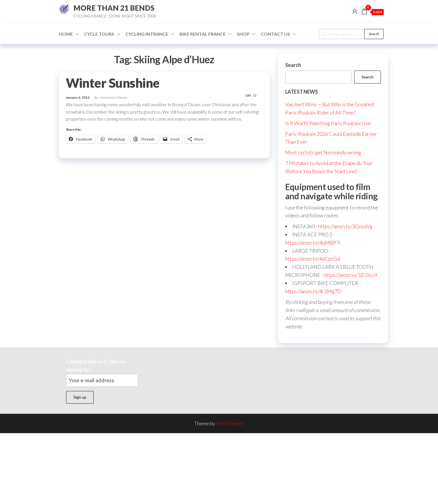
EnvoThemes (230, 423)
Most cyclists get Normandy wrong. (324, 152)
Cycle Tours (99, 34)
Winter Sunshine (113, 83)
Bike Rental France (203, 34)
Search (374, 34)
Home (66, 34)
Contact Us (275, 34)
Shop (243, 34)
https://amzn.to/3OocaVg (345, 226)
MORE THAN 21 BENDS (114, 8)
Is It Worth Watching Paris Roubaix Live (328, 123)
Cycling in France (147, 34)
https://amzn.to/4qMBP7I (313, 243)
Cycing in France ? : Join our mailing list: (102, 373)
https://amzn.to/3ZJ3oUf (351, 275)
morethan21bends (114, 97)
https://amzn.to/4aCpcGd (313, 259)
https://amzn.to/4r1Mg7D (313, 291)
